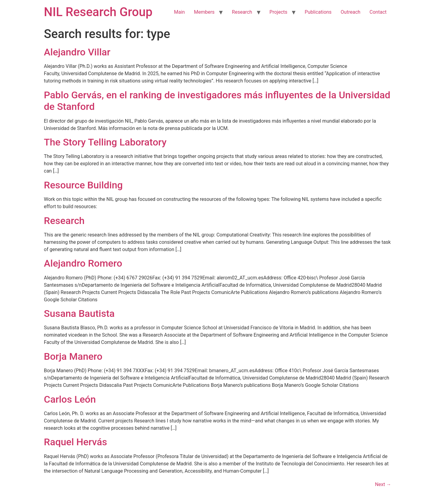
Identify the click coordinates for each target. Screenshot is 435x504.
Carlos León (70, 399)
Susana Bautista (79, 313)
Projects (279, 12)
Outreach (350, 12)
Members (204, 12)
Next (383, 484)
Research (242, 12)
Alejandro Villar (77, 52)
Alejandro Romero (83, 263)
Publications (318, 12)
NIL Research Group (98, 12)
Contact (378, 12)
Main (179, 12)
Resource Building (83, 185)
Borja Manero (73, 356)
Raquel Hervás (75, 442)
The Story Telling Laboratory (105, 142)
